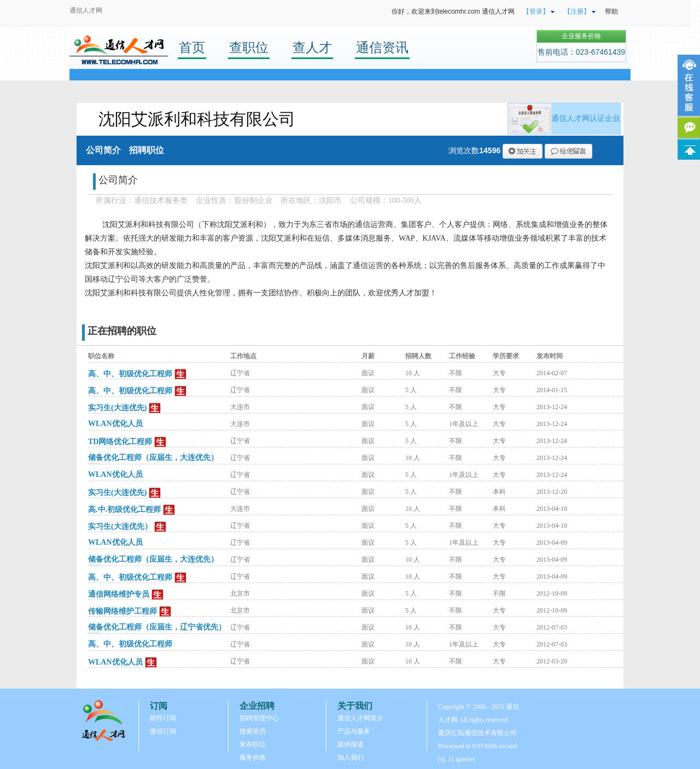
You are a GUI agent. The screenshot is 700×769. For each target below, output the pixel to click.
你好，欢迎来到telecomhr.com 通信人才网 (453, 11)
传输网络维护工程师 (122, 611)
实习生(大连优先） (120, 526)
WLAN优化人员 (115, 424)
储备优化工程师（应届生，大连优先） (153, 458)
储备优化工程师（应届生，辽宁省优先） (157, 627)
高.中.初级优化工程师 (124, 509)
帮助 (611, 11)
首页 (192, 47)
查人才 (312, 47)
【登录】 (536, 11)
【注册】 (577, 11)
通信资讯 (382, 47)
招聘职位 (147, 150)
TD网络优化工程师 (120, 442)
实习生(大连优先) (117, 408)
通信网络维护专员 (119, 594)
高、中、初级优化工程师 (130, 374)
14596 (490, 150)
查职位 (249, 47)
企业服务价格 (581, 36)
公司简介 (103, 150)
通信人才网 (86, 10)
